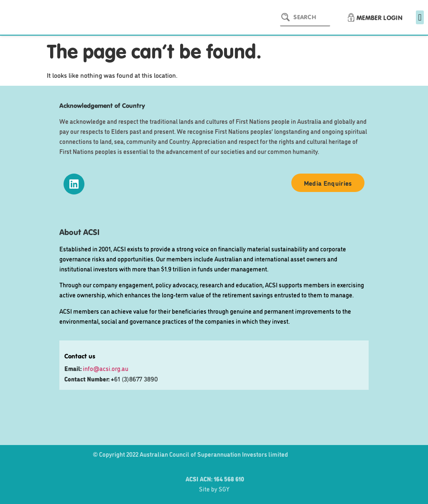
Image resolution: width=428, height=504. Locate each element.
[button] (420, 17)
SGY (224, 489)
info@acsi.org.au (106, 368)
